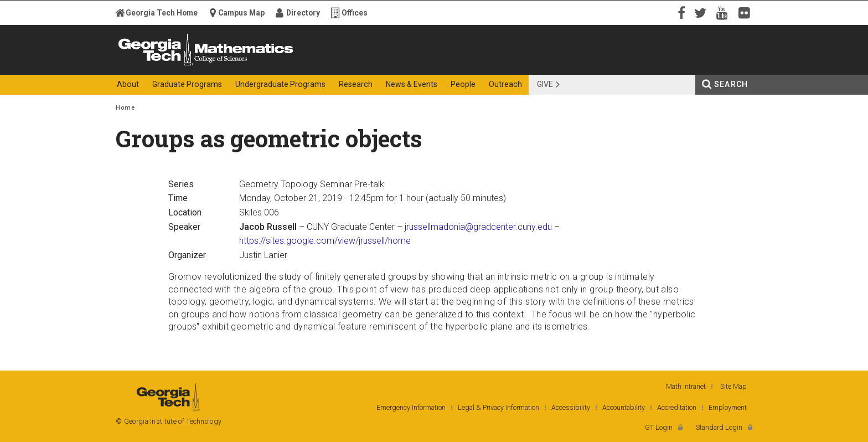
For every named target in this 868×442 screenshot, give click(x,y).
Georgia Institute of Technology (159, 65)
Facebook (680, 12)
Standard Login (719, 427)
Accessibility (571, 407)
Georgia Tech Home (162, 13)
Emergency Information (411, 407)
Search (731, 84)
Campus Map (241, 13)
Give (545, 84)
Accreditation (677, 407)
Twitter (702, 12)
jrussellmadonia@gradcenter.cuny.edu (478, 227)
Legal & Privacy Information (498, 407)
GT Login (659, 427)
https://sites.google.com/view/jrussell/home (325, 241)
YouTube (725, 12)
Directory (303, 13)
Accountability (624, 407)
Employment (728, 407)
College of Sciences (312, 65)
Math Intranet (686, 386)
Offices (355, 13)
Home (125, 108)
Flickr (747, 12)
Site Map (733, 386)
